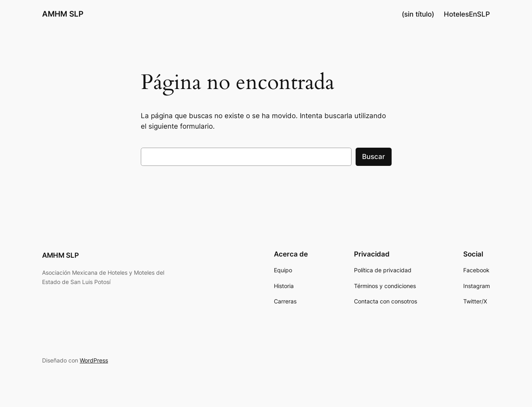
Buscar (374, 157)
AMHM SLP (63, 14)
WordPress (94, 360)
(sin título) (418, 14)
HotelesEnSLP (467, 14)
